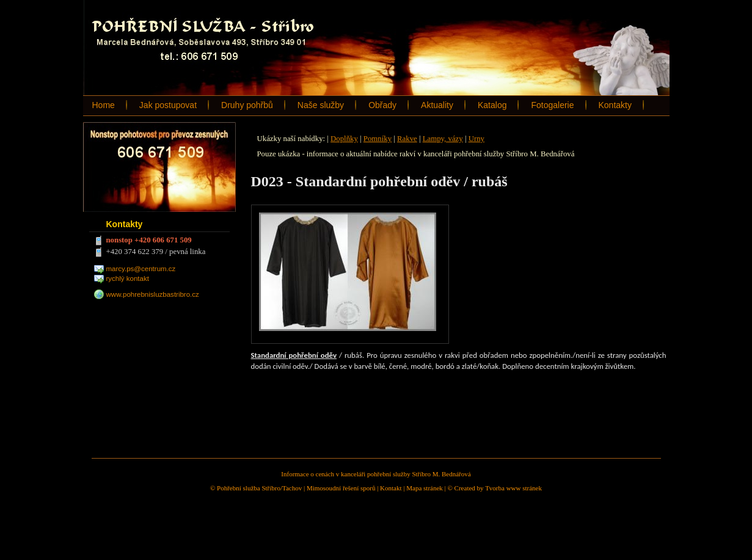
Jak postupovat (168, 105)
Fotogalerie (552, 105)
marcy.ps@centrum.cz (141, 269)
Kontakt (391, 488)
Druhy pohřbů (247, 105)
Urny (476, 139)
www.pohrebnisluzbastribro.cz (153, 294)
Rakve (407, 139)
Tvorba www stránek (513, 488)
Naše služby (321, 105)
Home (104, 105)
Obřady (382, 105)
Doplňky (344, 139)
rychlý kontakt (128, 278)
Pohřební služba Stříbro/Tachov (259, 488)
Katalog (492, 105)
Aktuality (437, 105)
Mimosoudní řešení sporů (341, 488)
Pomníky (378, 139)
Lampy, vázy (443, 139)
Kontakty (615, 105)
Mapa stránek (425, 488)
